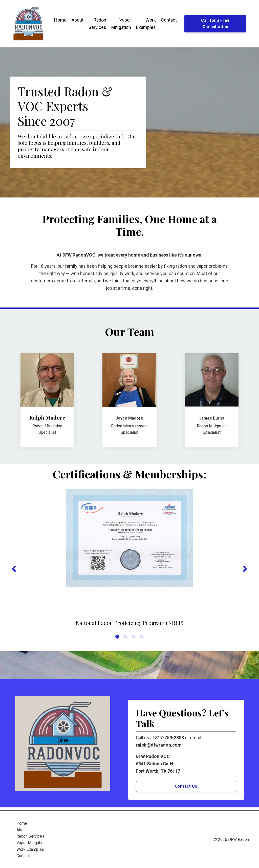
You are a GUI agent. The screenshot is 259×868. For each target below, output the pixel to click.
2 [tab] (125, 637)
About (78, 20)
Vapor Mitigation (121, 24)
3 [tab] (134, 637)
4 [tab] (142, 637)
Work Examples (146, 24)
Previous (14, 569)
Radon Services (97, 24)
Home (60, 20)
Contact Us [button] (186, 786)
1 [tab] (117, 637)
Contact (169, 20)
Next (245, 569)
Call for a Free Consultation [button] (215, 23)
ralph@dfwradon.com (159, 745)
